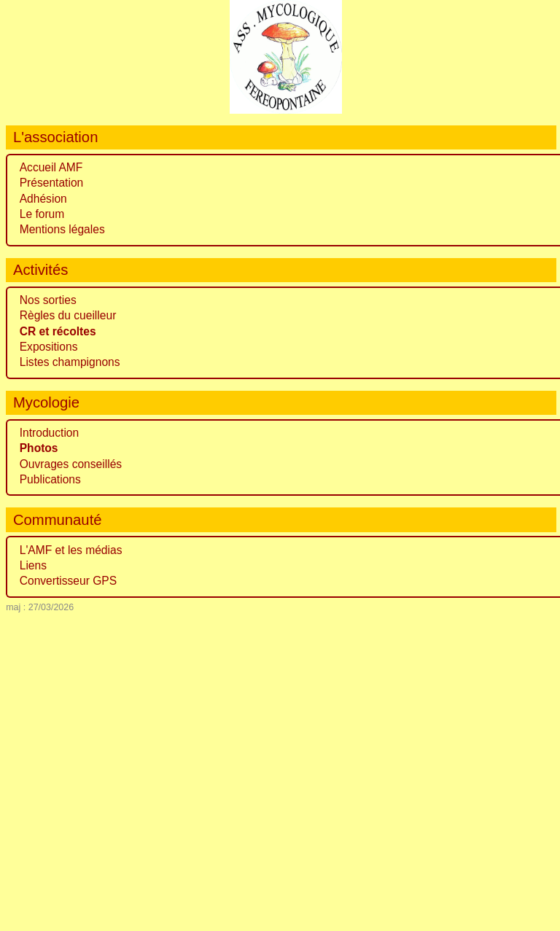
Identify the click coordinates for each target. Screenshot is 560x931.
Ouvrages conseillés (71, 464)
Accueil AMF (51, 167)
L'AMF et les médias (71, 550)
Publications (50, 479)
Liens (33, 565)
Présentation (52, 183)
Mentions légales (62, 229)
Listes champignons (70, 362)
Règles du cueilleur (68, 315)
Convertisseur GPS (68, 581)
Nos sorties (48, 300)
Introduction (50, 433)
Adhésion (43, 199)
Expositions (49, 347)
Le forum (42, 214)
